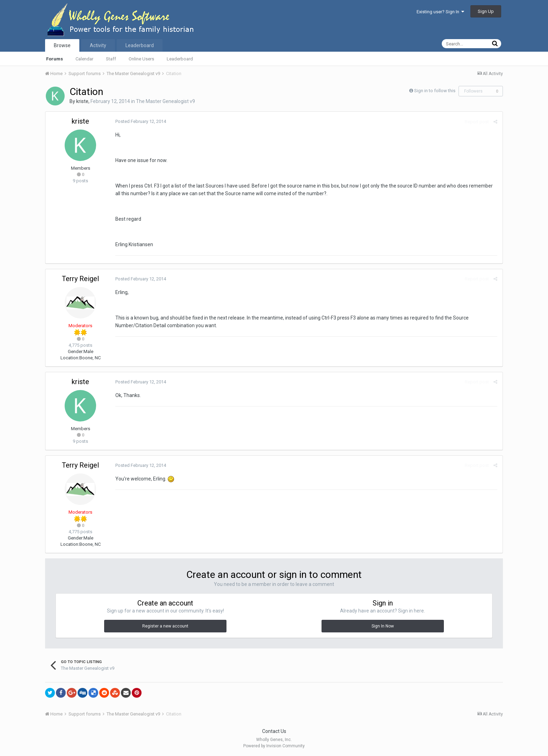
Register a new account (165, 626)
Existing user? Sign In (440, 12)
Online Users (141, 59)
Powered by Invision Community (274, 746)
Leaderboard (180, 59)
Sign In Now (383, 626)
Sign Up (486, 11)
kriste (82, 101)
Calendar (84, 59)
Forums (55, 59)
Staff (111, 59)
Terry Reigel (80, 279)
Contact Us (274, 731)
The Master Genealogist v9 (165, 101)
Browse (62, 45)
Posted (141, 121)
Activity (98, 45)
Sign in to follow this (435, 91)
